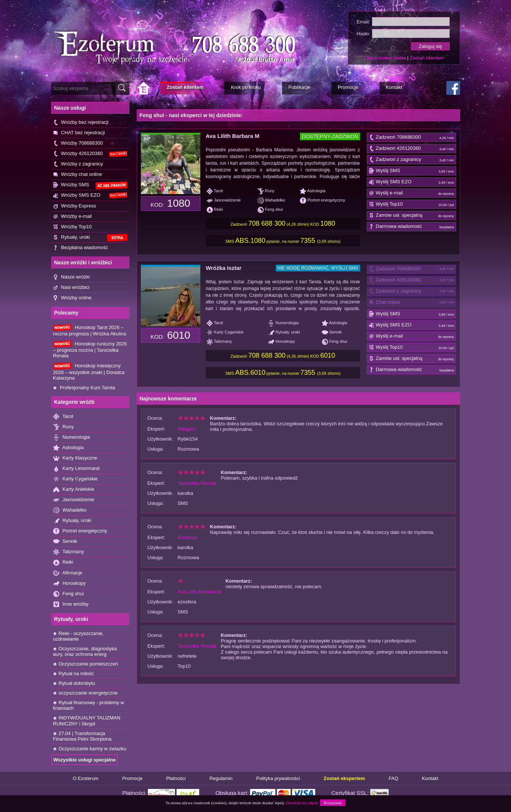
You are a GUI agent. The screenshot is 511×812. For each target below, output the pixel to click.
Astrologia (69, 448)
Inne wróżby (71, 604)
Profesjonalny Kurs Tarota (84, 388)
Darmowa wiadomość (412, 227)
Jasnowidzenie (74, 500)
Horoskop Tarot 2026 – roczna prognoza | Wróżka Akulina (90, 330)
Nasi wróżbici (71, 288)
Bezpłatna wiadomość (81, 248)
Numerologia (72, 437)
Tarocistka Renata (197, 483)
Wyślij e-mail (412, 193)
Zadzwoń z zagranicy (412, 160)
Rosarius (187, 537)
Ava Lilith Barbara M (233, 136)
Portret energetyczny (80, 531)
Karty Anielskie (74, 489)
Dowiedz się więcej (302, 803)
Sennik (65, 542)
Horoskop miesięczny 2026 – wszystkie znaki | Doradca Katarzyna (89, 371)
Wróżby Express (75, 206)
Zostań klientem (427, 58)
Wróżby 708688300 (78, 143)
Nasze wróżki (72, 277)
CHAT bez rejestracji (79, 133)
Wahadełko (70, 510)
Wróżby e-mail (72, 217)
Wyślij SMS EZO (412, 182)
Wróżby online (72, 298)
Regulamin (221, 778)
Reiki (63, 562)
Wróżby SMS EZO (90, 195)
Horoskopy (69, 584)
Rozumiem (333, 803)
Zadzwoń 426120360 (412, 149)
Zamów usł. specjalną (412, 216)
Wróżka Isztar (224, 268)
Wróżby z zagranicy (78, 164)
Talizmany (69, 552)
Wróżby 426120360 (90, 154)
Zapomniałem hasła (385, 58)
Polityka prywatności (278, 778)
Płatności (176, 778)
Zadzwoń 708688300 (412, 138)
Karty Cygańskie (75, 479)
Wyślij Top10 (412, 204)
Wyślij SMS (412, 171)
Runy (64, 427)
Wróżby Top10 (72, 227)
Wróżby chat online (78, 175)
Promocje (132, 778)
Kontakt (430, 778)
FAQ (394, 778)
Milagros (187, 429)
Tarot (63, 417)
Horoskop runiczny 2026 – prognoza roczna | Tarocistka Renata (90, 349)
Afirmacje (68, 573)
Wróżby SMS (90, 185)
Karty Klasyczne (75, 458)
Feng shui (69, 594)
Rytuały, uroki (90, 238)
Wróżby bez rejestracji (81, 123)
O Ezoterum (86, 778)
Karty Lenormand (76, 469)
